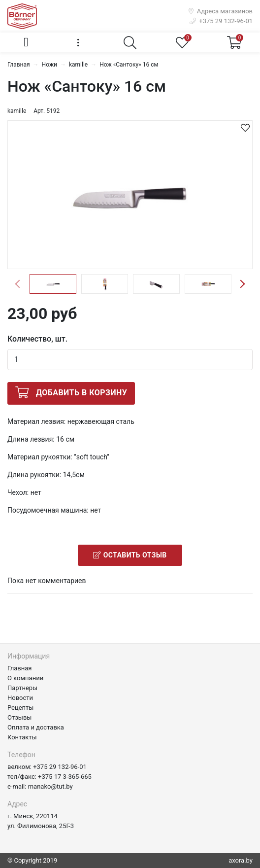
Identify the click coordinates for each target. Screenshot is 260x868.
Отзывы (19, 717)
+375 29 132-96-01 (221, 21)
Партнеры (22, 688)
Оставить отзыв (130, 555)
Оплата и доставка (36, 727)
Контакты (22, 737)
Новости (20, 698)
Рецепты (20, 708)
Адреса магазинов (221, 11)
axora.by (241, 860)
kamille (78, 65)
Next (242, 284)
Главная (19, 65)
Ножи (49, 65)
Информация (29, 656)
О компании (25, 678)
